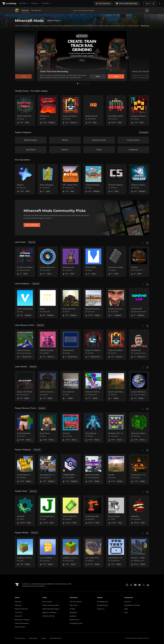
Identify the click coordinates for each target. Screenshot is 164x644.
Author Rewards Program (51, 609)
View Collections (32, 225)
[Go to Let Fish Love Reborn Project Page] (25, 262)
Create (35, 3)
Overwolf (127, 602)
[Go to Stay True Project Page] (71, 428)
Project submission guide (51, 605)
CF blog (72, 609)
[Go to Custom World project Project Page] (139, 386)
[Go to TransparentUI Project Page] (71, 345)
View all (32, 242)
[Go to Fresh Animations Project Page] (25, 428)
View (98, 76)
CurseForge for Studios (132, 605)
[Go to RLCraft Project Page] (116, 469)
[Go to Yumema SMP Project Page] (139, 303)
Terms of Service (20, 638)
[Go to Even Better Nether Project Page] (116, 110)
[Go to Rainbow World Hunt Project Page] (93, 386)
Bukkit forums (74, 620)
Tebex (126, 609)
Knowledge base (102, 602)
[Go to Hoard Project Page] (48, 303)
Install (116, 76)
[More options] (160, 3)
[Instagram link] (127, 585)
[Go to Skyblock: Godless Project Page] (139, 179)
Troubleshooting (102, 605)
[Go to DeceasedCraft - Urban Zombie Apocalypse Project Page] (48, 469)
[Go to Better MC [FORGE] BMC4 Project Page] (93, 469)
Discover (25, 10)
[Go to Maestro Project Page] (25, 179)
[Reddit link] (148, 585)
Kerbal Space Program (22, 620)
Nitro (126, 613)
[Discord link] (139, 585)
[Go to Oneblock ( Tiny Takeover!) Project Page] (25, 552)
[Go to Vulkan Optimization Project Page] (25, 303)
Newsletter (73, 613)
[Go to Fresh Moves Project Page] (48, 428)
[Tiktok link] (131, 585)
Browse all (144, 132)
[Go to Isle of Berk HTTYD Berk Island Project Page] (93, 552)
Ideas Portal (74, 605)
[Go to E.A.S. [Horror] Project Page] (71, 386)
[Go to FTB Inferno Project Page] (48, 110)
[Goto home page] (10, 3)
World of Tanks (20, 627)
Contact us (101, 609)
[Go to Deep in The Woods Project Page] (25, 386)
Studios (46, 3)
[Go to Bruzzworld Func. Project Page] (71, 303)
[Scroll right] (147, 243)
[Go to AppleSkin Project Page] (139, 511)
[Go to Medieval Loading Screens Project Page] (48, 345)
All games (18, 602)
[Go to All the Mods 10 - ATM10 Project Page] (25, 469)
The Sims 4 (19, 613)
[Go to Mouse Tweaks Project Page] (116, 511)
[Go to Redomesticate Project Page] (71, 262)
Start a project (47, 602)
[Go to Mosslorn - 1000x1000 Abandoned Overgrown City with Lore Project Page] (139, 552)
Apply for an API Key (49, 613)
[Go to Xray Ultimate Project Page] (93, 428)
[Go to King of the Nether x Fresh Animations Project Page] (93, 345)
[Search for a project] (108, 11)
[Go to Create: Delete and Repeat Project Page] (48, 262)
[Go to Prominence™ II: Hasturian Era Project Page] (139, 469)
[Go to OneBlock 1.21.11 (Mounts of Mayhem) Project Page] (71, 552)
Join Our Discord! (76, 602)
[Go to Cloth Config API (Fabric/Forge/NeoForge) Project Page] (71, 511)
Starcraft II (19, 616)
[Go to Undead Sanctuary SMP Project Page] (116, 303)
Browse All (36, 10)
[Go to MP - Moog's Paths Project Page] (71, 179)
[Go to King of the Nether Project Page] (71, 110)
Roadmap (73, 616)
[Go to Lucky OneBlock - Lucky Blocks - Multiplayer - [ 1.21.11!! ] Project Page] (48, 552)
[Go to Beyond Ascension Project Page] (93, 303)
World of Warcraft (21, 609)
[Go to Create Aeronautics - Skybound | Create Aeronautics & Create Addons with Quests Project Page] (93, 179)
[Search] (147, 11)
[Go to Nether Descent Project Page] (93, 110)
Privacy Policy (33, 638)
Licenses (44, 638)
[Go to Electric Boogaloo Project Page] (48, 179)
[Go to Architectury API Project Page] (93, 511)
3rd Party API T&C (49, 616)
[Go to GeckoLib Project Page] (25, 511)
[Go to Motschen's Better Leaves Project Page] (139, 428)
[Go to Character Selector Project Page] (116, 179)
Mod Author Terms (56, 638)
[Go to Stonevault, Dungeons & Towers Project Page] (116, 262)
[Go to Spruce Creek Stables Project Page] (116, 386)
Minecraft (18, 605)
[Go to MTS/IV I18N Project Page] (93, 262)
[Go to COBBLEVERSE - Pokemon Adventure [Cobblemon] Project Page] (71, 469)
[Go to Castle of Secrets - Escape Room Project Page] (48, 386)
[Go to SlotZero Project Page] (139, 262)
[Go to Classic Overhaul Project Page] (25, 345)
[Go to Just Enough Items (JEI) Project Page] (48, 511)
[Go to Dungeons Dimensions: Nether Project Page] (139, 110)
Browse (24, 3)
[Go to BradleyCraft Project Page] (139, 345)
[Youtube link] (135, 585)
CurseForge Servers (76, 623)
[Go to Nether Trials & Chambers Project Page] (25, 110)
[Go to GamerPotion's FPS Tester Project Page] (116, 552)
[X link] (144, 585)
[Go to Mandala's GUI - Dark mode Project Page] (116, 428)
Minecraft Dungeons (22, 623)
